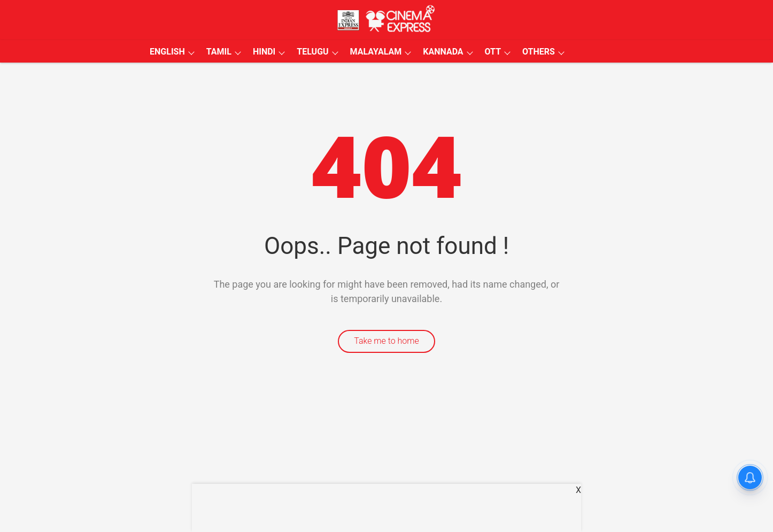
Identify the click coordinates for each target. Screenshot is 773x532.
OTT (493, 52)
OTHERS (539, 52)
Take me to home (386, 341)
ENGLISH (167, 52)
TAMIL (219, 52)
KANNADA (443, 52)
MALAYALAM (376, 52)
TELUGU (312, 52)
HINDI (264, 52)
